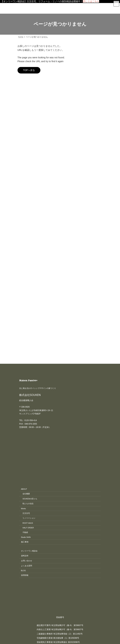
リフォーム (25, 113)
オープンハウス (27, 102)
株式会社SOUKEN (30, 218)
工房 (22, 125)
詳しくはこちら (91, 1)
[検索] (88, 81)
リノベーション (27, 107)
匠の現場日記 (26, 119)
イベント (24, 96)
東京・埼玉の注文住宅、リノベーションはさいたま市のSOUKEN (68, 563)
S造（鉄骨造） (28, 137)
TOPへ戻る (29, 70)
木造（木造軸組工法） (32, 143)
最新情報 (24, 148)
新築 (22, 131)
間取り (23, 160)
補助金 (23, 154)
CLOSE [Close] (5, 605)
